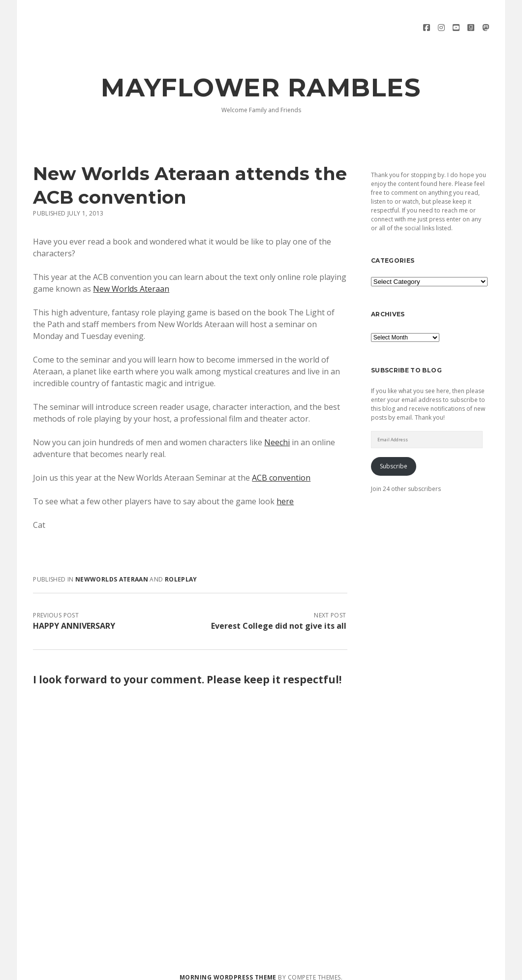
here (285, 493)
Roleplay (181, 571)
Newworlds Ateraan (112, 571)
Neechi (277, 434)
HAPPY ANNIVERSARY (74, 617)
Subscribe (394, 458)
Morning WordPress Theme (228, 969)
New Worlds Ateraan (131, 280)
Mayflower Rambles (261, 79)
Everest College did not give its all (279, 617)
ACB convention (281, 469)
